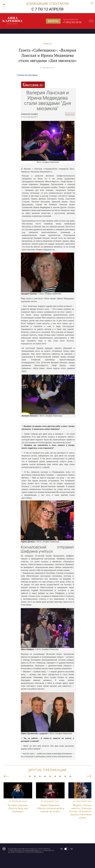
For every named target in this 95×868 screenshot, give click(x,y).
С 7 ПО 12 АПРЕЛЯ (47, 9)
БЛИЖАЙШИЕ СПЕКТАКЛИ (47, 4)
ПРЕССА (48, 44)
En (72, 849)
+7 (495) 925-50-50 (72, 22)
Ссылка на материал (27, 75)
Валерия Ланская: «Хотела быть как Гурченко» (18, 808)
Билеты (53, 21)
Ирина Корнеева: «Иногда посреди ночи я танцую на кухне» (50, 808)
